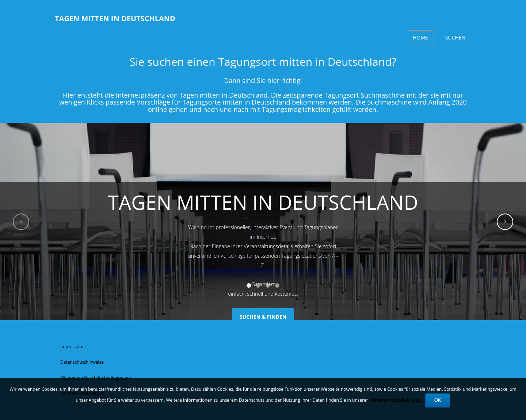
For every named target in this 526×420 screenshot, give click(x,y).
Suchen (455, 37)
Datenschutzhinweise (82, 362)
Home (420, 37)
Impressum (72, 347)
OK (438, 400)
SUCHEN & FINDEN (263, 317)
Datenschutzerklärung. (396, 400)
